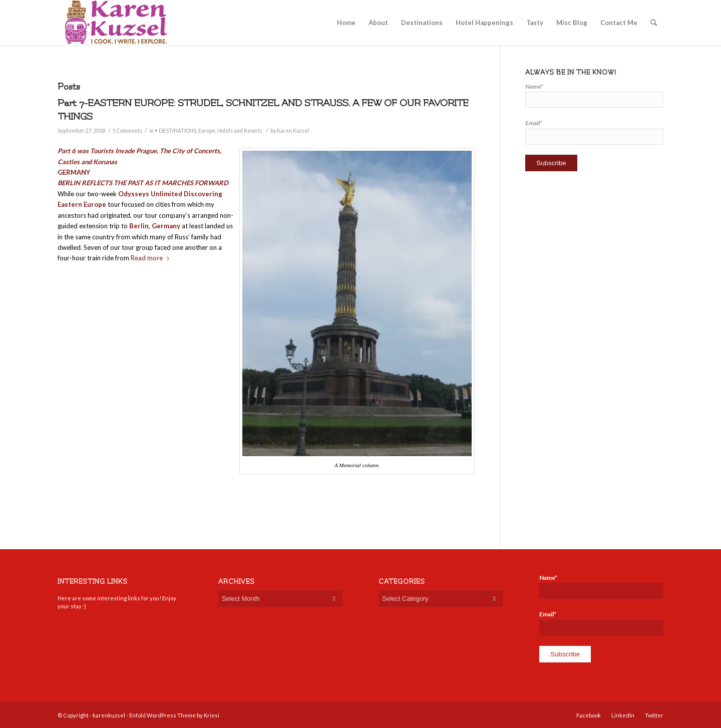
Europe (207, 131)
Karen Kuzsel (293, 131)
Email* (594, 132)
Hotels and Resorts (240, 131)
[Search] (654, 23)
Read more (152, 258)
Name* (594, 95)
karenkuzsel (109, 715)
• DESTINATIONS (175, 131)
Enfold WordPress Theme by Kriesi (174, 715)
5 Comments (127, 131)
